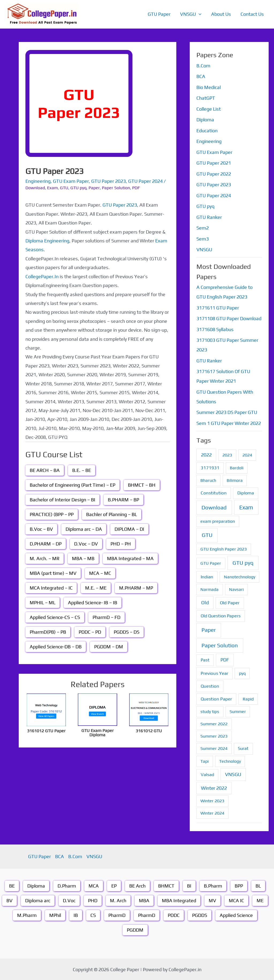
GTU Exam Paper (71, 181)
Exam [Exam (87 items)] (246, 507)
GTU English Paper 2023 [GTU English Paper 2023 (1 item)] (224, 549)
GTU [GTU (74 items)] (207, 535)
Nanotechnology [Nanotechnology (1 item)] (240, 577)
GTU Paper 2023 (109, 181)
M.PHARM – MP (136, 588)
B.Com (203, 66)
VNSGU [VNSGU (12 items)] (233, 774)
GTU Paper (159, 14)
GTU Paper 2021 (214, 163)
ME (260, 900)
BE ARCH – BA (45, 470)
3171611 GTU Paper (218, 308)
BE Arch (137, 886)
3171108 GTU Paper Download (229, 318)
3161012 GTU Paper (46, 731)
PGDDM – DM (109, 647)
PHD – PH (121, 544)
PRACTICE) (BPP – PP (52, 514)
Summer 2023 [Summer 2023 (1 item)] (214, 736)
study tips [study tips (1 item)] (210, 712)
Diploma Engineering (47, 241)
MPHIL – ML (43, 603)
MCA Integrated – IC (51, 588)
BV (9, 900)
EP (114, 886)
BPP (239, 886)
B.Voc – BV (41, 529)
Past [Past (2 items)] (205, 660)
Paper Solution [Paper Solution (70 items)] (220, 645)
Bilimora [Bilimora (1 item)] (235, 480)
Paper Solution (116, 188)
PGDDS (200, 915)
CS (93, 915)
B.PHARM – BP (123, 500)
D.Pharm (67, 886)
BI (189, 886)
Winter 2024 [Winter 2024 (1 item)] (212, 813)
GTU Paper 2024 (145, 181)
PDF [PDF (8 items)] (225, 660)
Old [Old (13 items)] (205, 603)
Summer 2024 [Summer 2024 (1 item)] (214, 748)
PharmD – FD (106, 617)
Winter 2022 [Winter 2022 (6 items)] (214, 788)
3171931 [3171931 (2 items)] (210, 468)
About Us (221, 14)
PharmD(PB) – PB (48, 632)
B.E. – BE (82, 470)
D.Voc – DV (86, 544)
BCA (201, 76)
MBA (144, 900)
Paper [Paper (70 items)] (209, 630)
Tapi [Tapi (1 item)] (205, 761)
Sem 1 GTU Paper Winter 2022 (229, 423)
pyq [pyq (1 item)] (242, 673)
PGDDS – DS (127, 632)
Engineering (38, 181)
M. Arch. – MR (45, 558)
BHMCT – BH (142, 485)
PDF (136, 188)
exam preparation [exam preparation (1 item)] (218, 521)
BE (12, 886)
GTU (64, 188)
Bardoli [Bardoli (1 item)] (237, 468)
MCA (94, 886)
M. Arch (118, 900)
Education (207, 131)
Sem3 (203, 239)
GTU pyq (78, 188)
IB (76, 915)
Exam (52, 188)
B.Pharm (213, 886)
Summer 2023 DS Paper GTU (227, 412)
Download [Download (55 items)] (214, 507)
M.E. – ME (96, 588)
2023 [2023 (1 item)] (227, 455)
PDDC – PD (90, 632)
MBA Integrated (179, 900)
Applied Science (236, 915)
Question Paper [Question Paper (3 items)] (216, 699)
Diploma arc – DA (84, 529)
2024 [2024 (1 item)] (247, 455)
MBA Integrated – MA (130, 558)
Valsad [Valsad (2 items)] (207, 775)
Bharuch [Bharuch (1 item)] (208, 480)
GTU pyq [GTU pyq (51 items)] (243, 563)
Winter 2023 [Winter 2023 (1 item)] (212, 801)
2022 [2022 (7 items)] (206, 455)
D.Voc (69, 900)
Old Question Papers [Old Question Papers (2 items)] (221, 616)
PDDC (174, 915)
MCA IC (236, 900)
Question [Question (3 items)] (210, 686)
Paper (94, 188)
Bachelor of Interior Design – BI (62, 500)
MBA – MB (83, 558)
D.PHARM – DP (46, 544)
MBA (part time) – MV (53, 573)
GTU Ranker (209, 217)
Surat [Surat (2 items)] (243, 748)
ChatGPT (206, 98)
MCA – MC (100, 573)
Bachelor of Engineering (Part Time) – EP (73, 485)
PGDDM (135, 930)
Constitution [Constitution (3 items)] (214, 493)
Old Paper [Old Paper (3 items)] (230, 603)
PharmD (117, 915)
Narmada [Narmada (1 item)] (210, 589)
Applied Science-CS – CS (55, 617)
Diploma (205, 120)
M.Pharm (27, 915)
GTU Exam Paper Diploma (98, 733)
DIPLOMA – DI (129, 529)
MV (212, 900)
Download (35, 188)
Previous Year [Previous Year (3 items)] (214, 673)
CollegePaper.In (42, 276)
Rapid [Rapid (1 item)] (248, 699)
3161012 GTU (149, 731)
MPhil (55, 915)
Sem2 (203, 228)
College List (209, 109)
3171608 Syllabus (215, 329)
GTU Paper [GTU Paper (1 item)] (211, 563)
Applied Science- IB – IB (93, 603)
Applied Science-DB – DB (56, 647)
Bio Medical (209, 87)
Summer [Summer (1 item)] (238, 712)
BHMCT (166, 886)
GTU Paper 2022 (214, 174)
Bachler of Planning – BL (112, 514)
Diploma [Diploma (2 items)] (246, 493)
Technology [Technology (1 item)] (230, 761)
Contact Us (252, 14)
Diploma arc (38, 900)
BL (258, 886)
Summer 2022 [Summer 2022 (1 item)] (214, 724)
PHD (93, 900)
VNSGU (191, 14)
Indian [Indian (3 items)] (207, 577)
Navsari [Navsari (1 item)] (236, 589)
